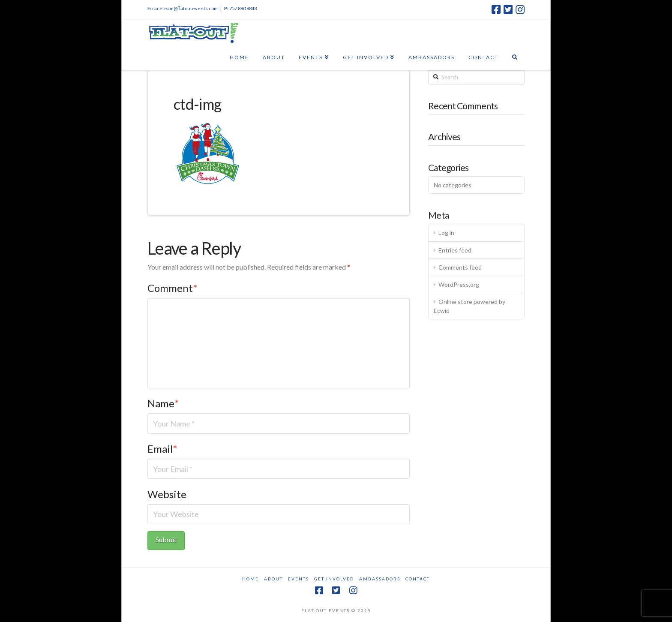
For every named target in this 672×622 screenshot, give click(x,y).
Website (167, 494)
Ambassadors (380, 579)
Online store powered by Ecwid (469, 306)
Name (163, 403)
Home (250, 579)
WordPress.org (459, 284)
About (273, 579)
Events (298, 579)
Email (162, 449)
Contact (418, 579)
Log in (446, 233)
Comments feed (460, 267)
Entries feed (455, 250)
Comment (172, 288)
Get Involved (334, 579)
